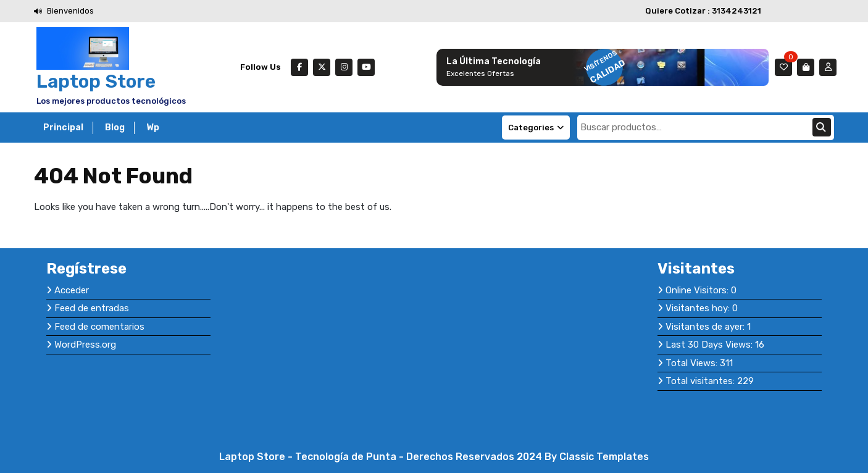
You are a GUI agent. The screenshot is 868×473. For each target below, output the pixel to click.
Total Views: (693, 363)
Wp (153, 128)
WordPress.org (85, 345)
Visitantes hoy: (699, 308)
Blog (115, 128)
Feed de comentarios (99, 327)
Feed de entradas (92, 308)
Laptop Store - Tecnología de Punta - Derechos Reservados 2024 (382, 457)
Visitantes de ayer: (706, 327)
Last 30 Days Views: (710, 345)
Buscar (822, 127)
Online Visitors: (698, 290)
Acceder (72, 290)
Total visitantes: (701, 381)
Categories (536, 128)
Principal (63, 128)
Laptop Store (96, 82)
